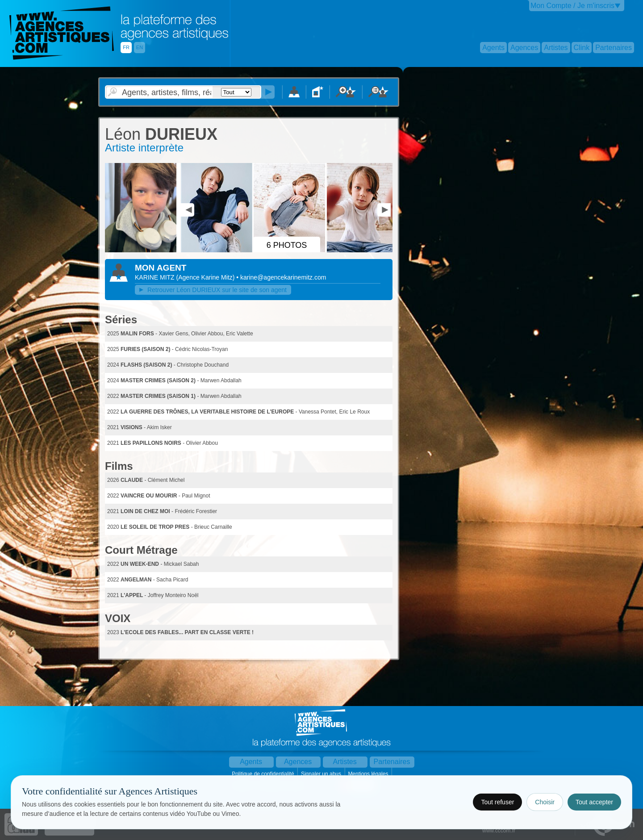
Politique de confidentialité (264, 774)
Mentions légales (369, 774)
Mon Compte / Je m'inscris (572, 6)
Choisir (545, 802)
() (207, 277)
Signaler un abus (322, 774)
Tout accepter (594, 802)
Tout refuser (497, 802)
